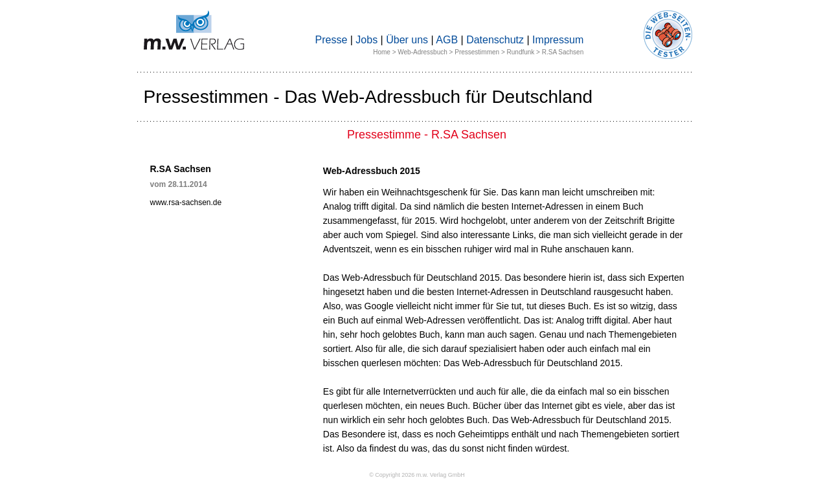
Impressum (558, 40)
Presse (332, 40)
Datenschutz (495, 40)
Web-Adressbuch (423, 52)
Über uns (407, 40)
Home (382, 52)
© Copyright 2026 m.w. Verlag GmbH (417, 475)
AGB (447, 40)
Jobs (366, 40)
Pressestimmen (477, 52)
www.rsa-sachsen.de (186, 203)
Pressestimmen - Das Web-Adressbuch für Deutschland (368, 97)
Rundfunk (521, 52)
